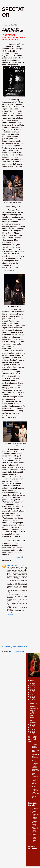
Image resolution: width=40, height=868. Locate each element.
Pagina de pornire (14, 647)
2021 (32, 691)
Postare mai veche (22, 646)
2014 (32, 724)
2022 (32, 689)
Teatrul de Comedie (35, 818)
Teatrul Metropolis (35, 826)
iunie (31, 714)
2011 (32, 729)
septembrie (33, 708)
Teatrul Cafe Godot (35, 815)
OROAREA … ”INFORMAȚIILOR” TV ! (36, 754)
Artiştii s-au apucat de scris (35, 784)
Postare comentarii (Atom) (18, 651)
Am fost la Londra (35, 780)
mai (31, 715)
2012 (32, 728)
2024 (32, 686)
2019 (32, 694)
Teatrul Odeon (34, 838)
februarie (32, 721)
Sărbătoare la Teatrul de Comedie (35, 765)
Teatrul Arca (35, 810)
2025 (32, 684)
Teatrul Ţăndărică (35, 841)
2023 (32, 687)
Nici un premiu (34, 787)
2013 (32, 726)
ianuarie (32, 722)
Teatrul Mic (35, 829)
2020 (32, 693)
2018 (32, 696)
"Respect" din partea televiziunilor (35, 769)
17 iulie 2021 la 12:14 (18, 565)
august (32, 710)
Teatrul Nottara (34, 835)
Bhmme (9, 565)
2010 (32, 731)
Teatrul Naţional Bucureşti (35, 832)
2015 (32, 701)
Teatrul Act (35, 809)
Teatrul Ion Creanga (35, 821)
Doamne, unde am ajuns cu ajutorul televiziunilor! (36, 748)
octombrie (33, 707)
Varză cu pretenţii (34, 773)
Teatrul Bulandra (34, 812)
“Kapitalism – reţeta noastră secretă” (36, 760)
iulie (31, 712)
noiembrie (33, 705)
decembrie (33, 703)
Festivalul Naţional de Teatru (35, 791)
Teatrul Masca (34, 824)
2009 (32, 733)
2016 (32, 700)
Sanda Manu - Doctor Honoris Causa (36, 796)
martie (32, 719)
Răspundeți (10, 614)
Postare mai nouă (7, 646)
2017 (32, 698)
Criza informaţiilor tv (35, 776)
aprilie (31, 717)
